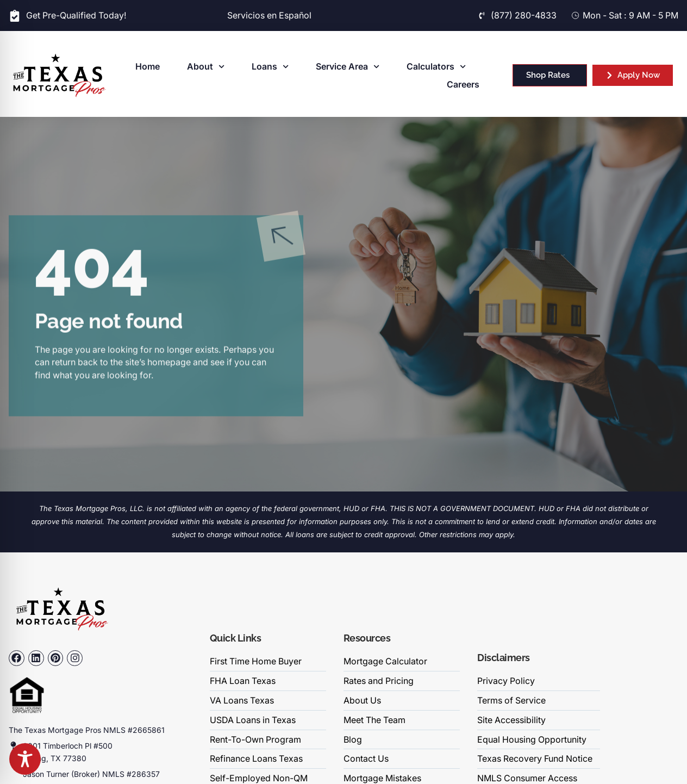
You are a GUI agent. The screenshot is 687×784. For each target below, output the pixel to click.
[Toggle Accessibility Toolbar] (25, 759)
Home (148, 67)
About (206, 67)
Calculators (436, 67)
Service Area (348, 67)
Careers (463, 85)
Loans (270, 67)
